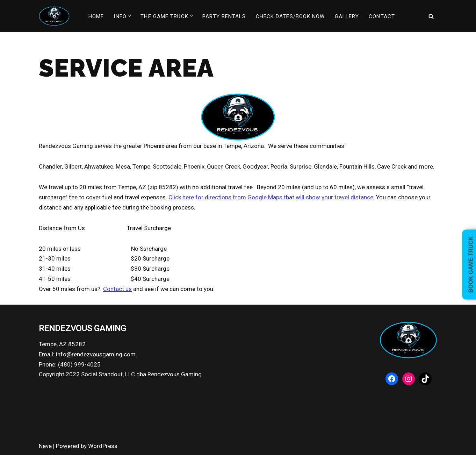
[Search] (431, 16)
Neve (45, 446)
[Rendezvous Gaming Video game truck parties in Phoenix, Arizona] (54, 16)
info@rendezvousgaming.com (96, 354)
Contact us (117, 289)
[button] (130, 16)
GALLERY (347, 16)
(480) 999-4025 (79, 364)
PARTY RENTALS (224, 16)
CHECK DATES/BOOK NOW (290, 16)
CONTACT (382, 16)
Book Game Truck (471, 265)
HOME (96, 16)
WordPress (103, 446)
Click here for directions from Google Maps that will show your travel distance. (272, 197)
